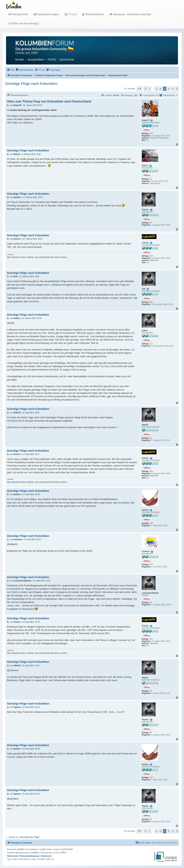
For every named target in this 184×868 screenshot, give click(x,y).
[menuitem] (11, 70)
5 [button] (156, 89)
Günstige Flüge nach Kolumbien (31, 84)
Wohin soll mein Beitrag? (24, 23)
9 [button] (173, 89)
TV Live (71, 14)
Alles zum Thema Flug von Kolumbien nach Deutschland (49, 101)
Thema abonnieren (18, 95)
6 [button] (160, 89)
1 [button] (150, 89)
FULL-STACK (61, 853)
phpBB (20, 849)
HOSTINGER (67, 849)
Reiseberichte (18, 14)
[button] (139, 89)
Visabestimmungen (47, 14)
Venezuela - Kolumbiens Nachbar (130, 14)
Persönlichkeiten (93, 14)
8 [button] (169, 89)
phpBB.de (35, 853)
